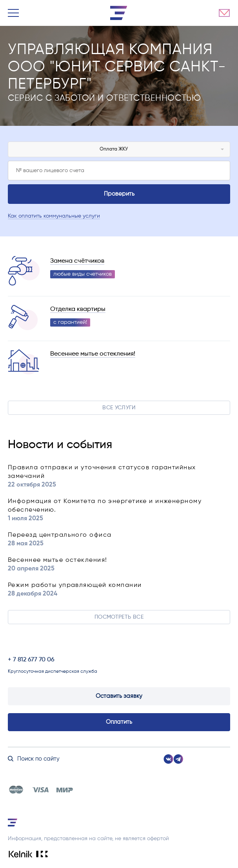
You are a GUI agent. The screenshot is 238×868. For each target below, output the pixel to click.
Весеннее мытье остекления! (93, 354)
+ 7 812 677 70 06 (31, 660)
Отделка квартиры (78, 309)
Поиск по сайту (34, 759)
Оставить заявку (119, 696)
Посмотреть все (119, 617)
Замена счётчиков (77, 261)
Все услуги (119, 408)
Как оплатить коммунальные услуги (54, 216)
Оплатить (119, 722)
